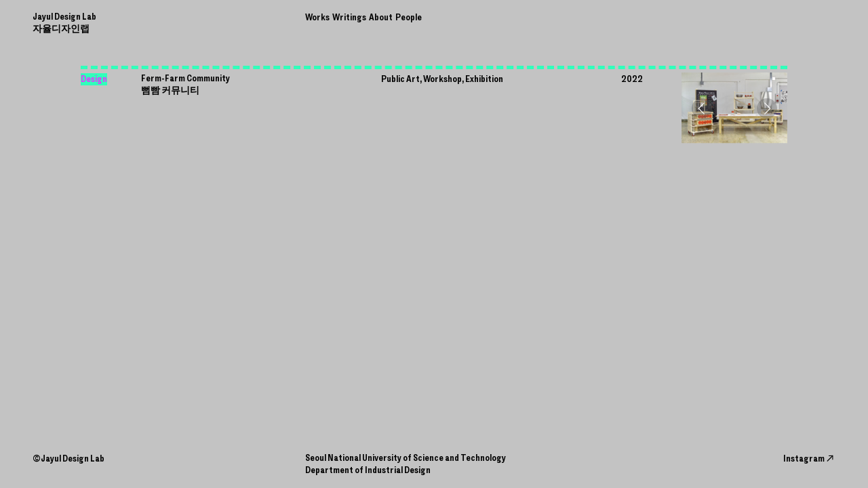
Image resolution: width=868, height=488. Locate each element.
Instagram (809, 458)
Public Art (400, 79)
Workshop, (443, 79)
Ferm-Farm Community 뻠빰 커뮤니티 (185, 84)
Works (317, 17)
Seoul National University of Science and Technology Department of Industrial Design (406, 464)
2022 (632, 79)
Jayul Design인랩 (64, 23)
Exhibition (484, 79)
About (381, 17)
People (409, 17)
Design (94, 79)
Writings (349, 17)
